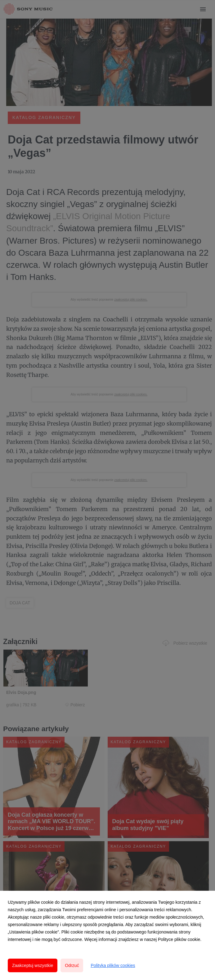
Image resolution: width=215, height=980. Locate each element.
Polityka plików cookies (113, 965)
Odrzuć (72, 965)
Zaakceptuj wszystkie (33, 965)
